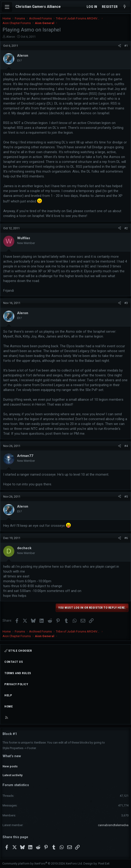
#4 (126, 446)
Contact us (14, 662)
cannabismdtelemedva (113, 825)
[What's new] (125, 7)
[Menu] (7, 7)
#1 (126, 46)
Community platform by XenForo (43, 863)
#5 (126, 497)
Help (8, 695)
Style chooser (18, 651)
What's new (12, 756)
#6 (126, 538)
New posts (10, 766)
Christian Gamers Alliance (38, 7)
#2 (126, 228)
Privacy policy (16, 684)
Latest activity (13, 775)
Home (9, 706)
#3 (126, 303)
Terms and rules (18, 673)
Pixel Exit (104, 863)
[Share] (120, 46)
